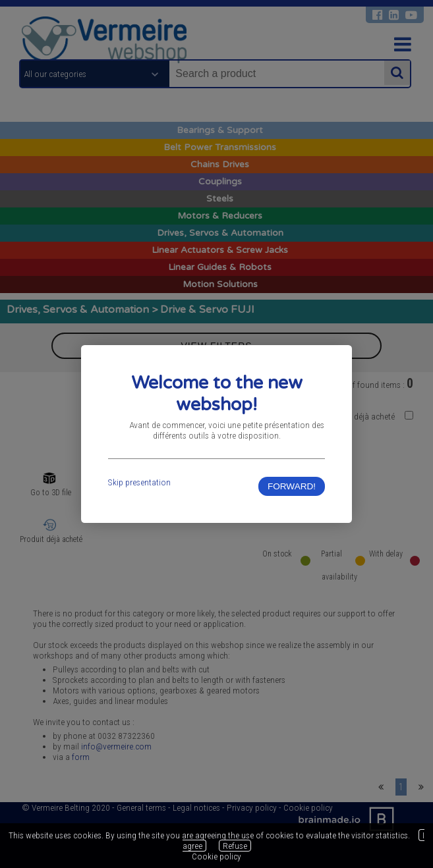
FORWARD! (292, 486)
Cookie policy (216, 856)
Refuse (235, 846)
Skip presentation (139, 482)
